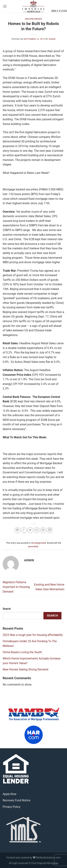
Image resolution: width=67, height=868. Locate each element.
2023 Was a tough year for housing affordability (33, 635)
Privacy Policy (12, 807)
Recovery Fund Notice (17, 800)
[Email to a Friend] (37, 530)
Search (7, 609)
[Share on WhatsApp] (17, 530)
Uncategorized (33, 19)
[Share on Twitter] (30, 530)
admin (52, 39)
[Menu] (5, 6)
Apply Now (9, 794)
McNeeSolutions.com (48, 858)
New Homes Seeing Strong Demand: (26, 669)
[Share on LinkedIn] (50, 530)
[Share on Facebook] (24, 530)
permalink (33, 546)
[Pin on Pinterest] (43, 530)
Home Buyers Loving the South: (23, 652)
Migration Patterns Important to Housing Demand (16, 587)
